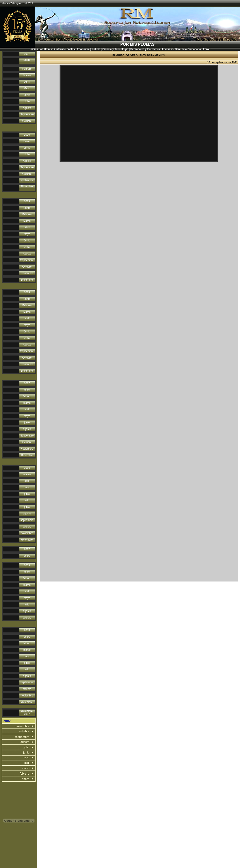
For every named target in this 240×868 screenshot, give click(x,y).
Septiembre (27, 115)
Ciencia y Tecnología (115, 49)
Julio (27, 101)
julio (27, 501)
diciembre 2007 (27, 713)
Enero (27, 60)
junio (27, 423)
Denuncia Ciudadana (188, 49)
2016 (27, 468)
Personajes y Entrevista (145, 49)
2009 (27, 565)
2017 (27, 383)
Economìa (83, 49)
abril (27, 319)
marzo (27, 403)
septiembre (27, 520)
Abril (27, 82)
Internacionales (65, 49)
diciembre (27, 540)
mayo (27, 325)
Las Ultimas (46, 49)
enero (27, 390)
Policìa (96, 49)
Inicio (33, 49)
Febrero (27, 69)
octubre (27, 527)
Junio (27, 95)
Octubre (27, 121)
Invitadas (168, 49)
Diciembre (27, 186)
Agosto (27, 108)
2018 (27, 292)
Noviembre (27, 180)
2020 (27, 135)
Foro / (207, 49)
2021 (27, 54)
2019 (27, 201)
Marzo (27, 75)
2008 (27, 630)
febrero (27, 396)
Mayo (27, 88)
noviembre (27, 533)
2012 (27, 549)
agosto (27, 429)
